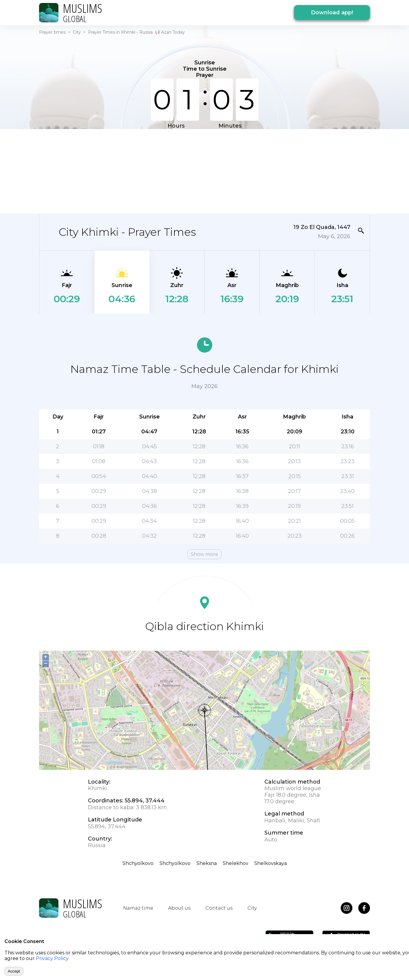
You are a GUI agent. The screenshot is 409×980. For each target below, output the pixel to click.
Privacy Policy (52, 958)
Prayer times (52, 32)
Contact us (219, 908)
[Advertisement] (204, 171)
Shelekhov (236, 863)
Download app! (332, 13)
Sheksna (207, 863)
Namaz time (138, 908)
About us (179, 908)
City (77, 32)
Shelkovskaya (271, 863)
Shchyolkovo (138, 863)
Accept (14, 971)
